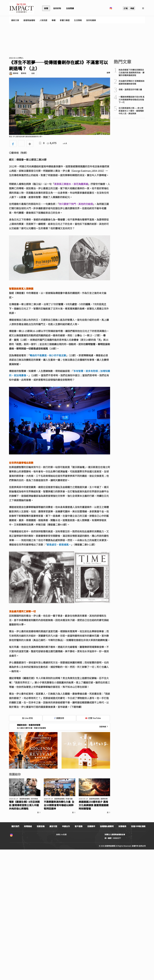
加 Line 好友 (26, 718)
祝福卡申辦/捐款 (138, 826)
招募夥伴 (91, 826)
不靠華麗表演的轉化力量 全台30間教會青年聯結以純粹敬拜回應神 (59, 805)
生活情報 (78, 20)
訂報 (126, 8)
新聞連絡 (28, 826)
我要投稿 (41, 826)
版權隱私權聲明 (107, 826)
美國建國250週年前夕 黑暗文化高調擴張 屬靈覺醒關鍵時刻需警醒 (94, 805)
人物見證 (43, 20)
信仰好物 (57, 8)
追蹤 (33, 73)
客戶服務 (79, 826)
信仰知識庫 (91, 20)
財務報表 (122, 826)
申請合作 (66, 826)
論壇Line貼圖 (61, 834)
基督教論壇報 (29, 20)
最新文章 (15, 20)
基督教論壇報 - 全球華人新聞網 (21, 8)
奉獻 (132, 8)
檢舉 (108, 73)
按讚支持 (59, 718)
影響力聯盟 (65, 20)
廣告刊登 (53, 826)
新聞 (46, 8)
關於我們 (15, 826)
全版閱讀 (70, 8)
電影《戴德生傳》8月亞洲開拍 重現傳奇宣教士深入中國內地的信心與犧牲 (24, 805)
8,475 (52, 143)
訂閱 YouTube (93, 718)
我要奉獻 (104, 727)
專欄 (54, 20)
